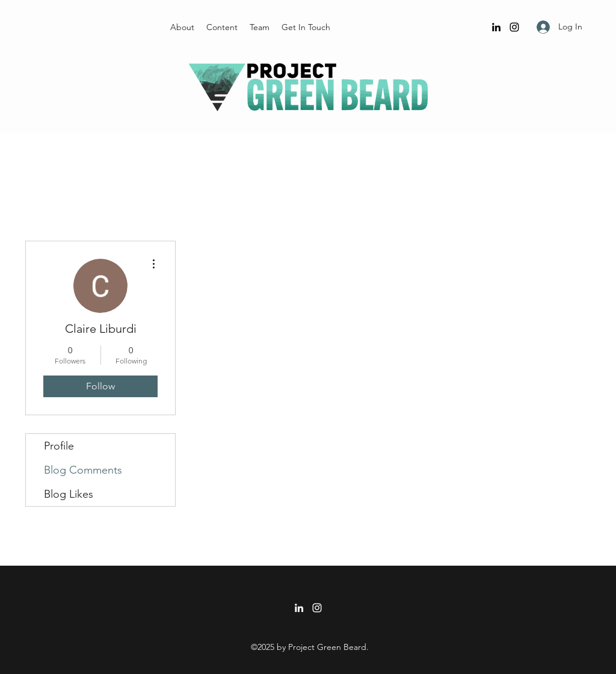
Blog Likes (69, 494)
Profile (59, 446)
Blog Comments (83, 470)
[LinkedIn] (496, 27)
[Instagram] (514, 27)
